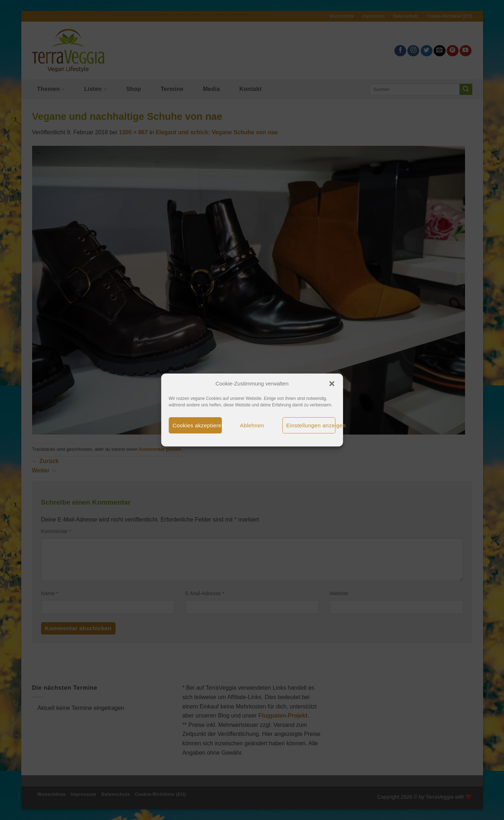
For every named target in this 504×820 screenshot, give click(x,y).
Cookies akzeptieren (197, 425)
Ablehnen (252, 425)
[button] (332, 384)
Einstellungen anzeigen (311, 425)
